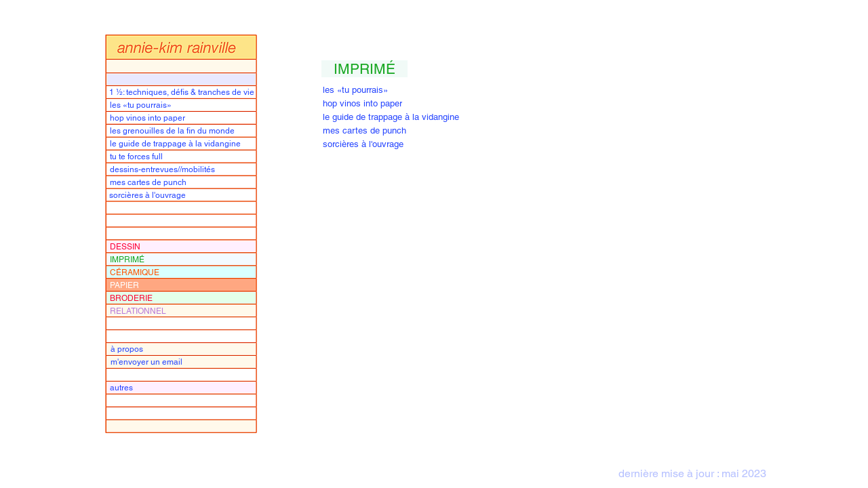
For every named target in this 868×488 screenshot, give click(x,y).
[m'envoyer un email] (184, 362)
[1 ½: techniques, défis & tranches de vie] (183, 92)
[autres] (183, 387)
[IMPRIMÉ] (183, 259)
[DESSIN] (183, 246)
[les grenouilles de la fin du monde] (183, 130)
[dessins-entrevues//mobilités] (183, 169)
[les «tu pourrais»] (183, 105)
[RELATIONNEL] (183, 311)
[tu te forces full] (183, 156)
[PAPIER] (183, 285)
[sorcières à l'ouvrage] (183, 195)
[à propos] (184, 349)
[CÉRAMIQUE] (183, 272)
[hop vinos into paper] (183, 118)
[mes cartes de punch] (183, 182)
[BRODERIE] (183, 298)
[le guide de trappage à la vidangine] (183, 143)
